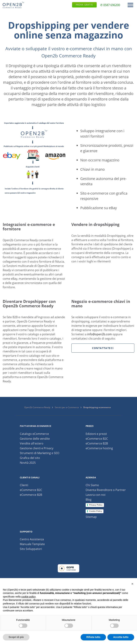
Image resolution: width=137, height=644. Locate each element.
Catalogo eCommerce (34, 434)
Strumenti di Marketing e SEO (40, 453)
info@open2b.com (100, 334)
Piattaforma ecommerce (35, 426)
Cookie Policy (96, 511)
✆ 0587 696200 (110, 5)
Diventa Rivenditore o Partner (106, 490)
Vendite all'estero (32, 443)
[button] (132, 584)
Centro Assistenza (32, 539)
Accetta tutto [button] (121, 637)
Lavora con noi (96, 495)
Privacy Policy (96, 505)
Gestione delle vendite (35, 439)
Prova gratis (84, 5)
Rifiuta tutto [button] (93, 637)
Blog (89, 500)
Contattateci (103, 348)
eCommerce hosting (99, 448)
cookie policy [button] (28, 597)
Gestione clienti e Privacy (37, 448)
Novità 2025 (28, 463)
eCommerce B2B (97, 443)
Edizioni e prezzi (96, 434)
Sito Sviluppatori (31, 549)
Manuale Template (32, 544)
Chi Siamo (92, 485)
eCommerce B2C (97, 439)
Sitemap (91, 517)
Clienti (24, 485)
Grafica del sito (30, 458)
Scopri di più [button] (16, 637)
